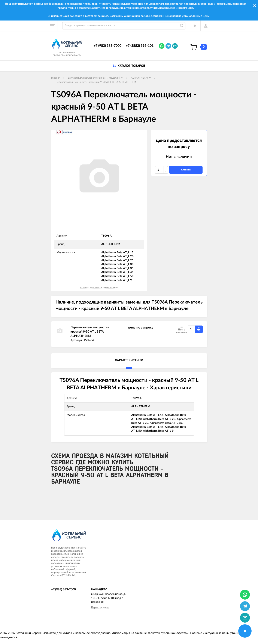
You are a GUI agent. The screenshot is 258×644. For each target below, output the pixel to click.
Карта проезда (100, 607)
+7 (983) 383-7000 (107, 46)
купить (186, 170)
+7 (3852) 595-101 (140, 46)
